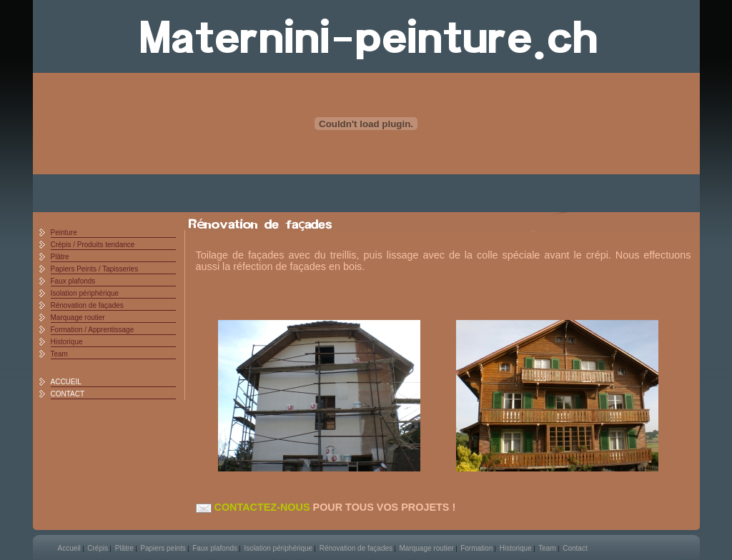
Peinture (64, 232)
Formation (476, 548)
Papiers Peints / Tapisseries (95, 269)
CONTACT (68, 394)
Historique (67, 342)
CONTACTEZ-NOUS (253, 507)
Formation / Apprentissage (93, 330)
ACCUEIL (66, 382)
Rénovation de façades (87, 305)
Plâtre (60, 257)
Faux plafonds (73, 281)
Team (59, 354)
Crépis (98, 548)
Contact (575, 548)
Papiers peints (163, 548)
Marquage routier (78, 317)
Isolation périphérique (85, 293)
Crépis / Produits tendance (93, 245)
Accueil (69, 548)
